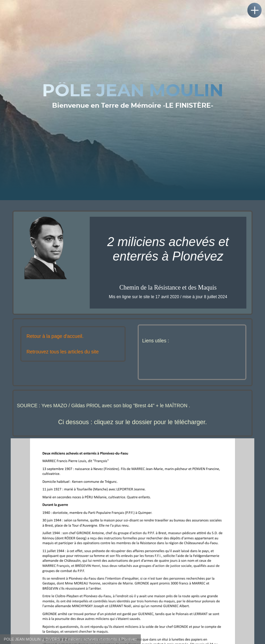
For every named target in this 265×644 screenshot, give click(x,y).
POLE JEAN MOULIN (22, 639)
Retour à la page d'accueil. (55, 336)
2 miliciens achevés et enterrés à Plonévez (101, 639)
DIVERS (53, 639)
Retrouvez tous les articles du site (63, 352)
